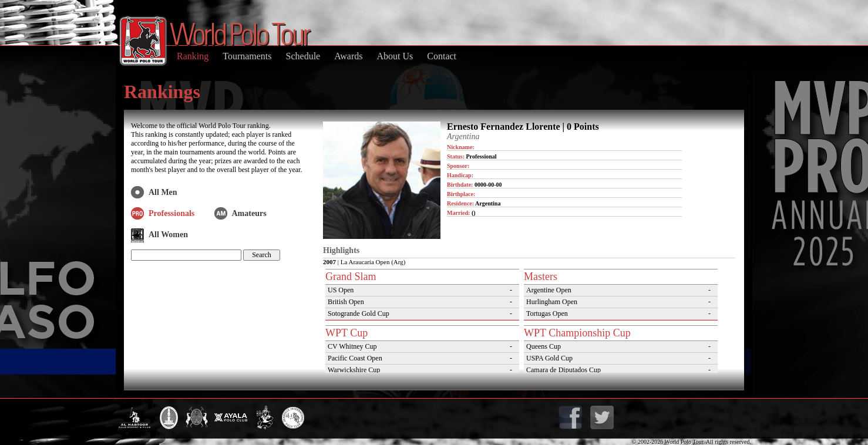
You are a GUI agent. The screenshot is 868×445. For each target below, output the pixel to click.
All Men (163, 192)
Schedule (303, 56)
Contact (442, 56)
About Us (395, 56)
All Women (168, 235)
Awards (348, 56)
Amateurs (249, 213)
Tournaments (247, 56)
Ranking (193, 56)
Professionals (171, 213)
